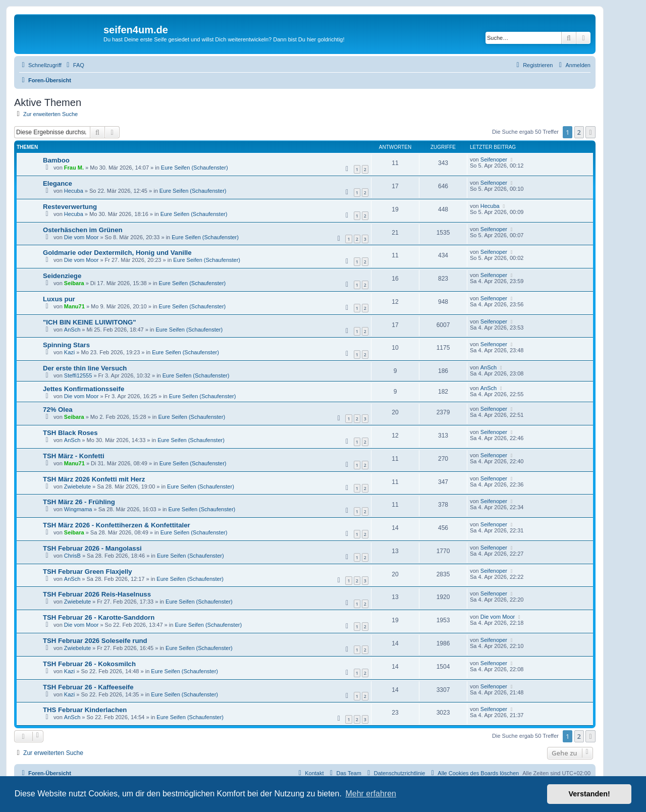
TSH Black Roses (70, 433)
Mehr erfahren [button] (371, 794)
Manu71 (74, 306)
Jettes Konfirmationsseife (84, 389)
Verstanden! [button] (589, 794)
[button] (590, 132)
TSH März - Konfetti (74, 456)
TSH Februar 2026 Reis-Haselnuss (97, 594)
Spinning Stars (66, 345)
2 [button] (579, 132)
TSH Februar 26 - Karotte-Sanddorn (99, 617)
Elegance (58, 183)
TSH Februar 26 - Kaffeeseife (88, 687)
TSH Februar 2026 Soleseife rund (95, 641)
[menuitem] (74, 65)
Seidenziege (62, 276)
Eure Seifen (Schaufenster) (195, 168)
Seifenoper (494, 159)
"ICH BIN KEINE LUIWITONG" (89, 322)
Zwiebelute (77, 486)
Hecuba (74, 191)
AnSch (72, 330)
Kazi (69, 352)
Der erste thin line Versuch (85, 368)
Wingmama (78, 509)
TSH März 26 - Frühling (79, 502)
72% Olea (58, 410)
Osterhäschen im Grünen (83, 230)
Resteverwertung (70, 207)
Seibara (74, 283)
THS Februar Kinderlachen (85, 710)
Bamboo (56, 160)
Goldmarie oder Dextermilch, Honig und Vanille (117, 253)
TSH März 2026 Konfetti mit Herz (94, 479)
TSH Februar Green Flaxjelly (88, 572)
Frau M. (74, 168)
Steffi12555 (78, 375)
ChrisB (72, 556)
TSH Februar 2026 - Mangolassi (92, 548)
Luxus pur (59, 299)
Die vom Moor (81, 237)
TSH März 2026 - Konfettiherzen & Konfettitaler (117, 525)
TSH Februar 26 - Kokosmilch (89, 664)
